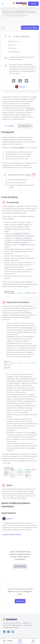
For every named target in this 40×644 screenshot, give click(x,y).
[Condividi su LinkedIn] (14, 81)
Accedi (33, 4)
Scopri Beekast (20, 566)
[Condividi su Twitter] (26, 81)
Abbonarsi (20, 601)
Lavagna (9, 126)
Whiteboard (25, 126)
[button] (8, 641)
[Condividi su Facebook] (20, 81)
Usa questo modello (30, 28)
